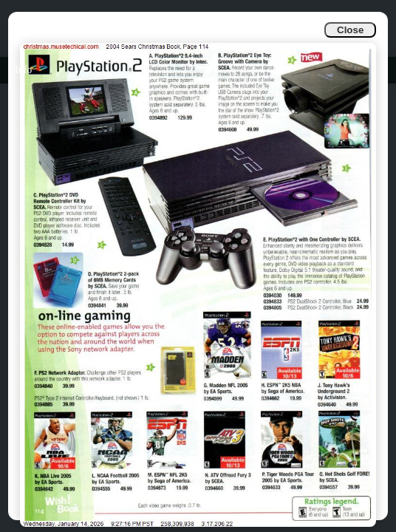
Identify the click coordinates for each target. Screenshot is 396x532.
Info (23, 70)
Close (350, 30)
